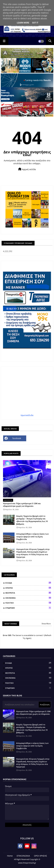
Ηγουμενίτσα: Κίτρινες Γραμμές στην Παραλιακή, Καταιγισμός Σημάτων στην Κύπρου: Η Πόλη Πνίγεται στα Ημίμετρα (33, 553)
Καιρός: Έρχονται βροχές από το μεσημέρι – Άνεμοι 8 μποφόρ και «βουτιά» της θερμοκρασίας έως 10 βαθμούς (32, 520)
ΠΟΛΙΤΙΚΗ (28, 603)
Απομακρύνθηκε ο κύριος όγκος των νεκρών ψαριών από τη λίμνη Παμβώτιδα (32, 536)
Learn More (23, 23)
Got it (35, 23)
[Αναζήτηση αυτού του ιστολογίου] (21, 705)
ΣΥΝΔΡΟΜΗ (28, 608)
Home (10, 856)
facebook (17, 438)
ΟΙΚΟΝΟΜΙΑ (28, 598)
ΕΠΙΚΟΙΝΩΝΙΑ (23, 856)
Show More (46, 624)
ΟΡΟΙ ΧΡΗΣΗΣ (40, 856)
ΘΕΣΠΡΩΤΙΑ (28, 593)
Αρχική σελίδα (27, 169)
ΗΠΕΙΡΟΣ (28, 588)
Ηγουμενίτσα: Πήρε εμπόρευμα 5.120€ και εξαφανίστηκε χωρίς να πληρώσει (22, 505)
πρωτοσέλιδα (27, 415)
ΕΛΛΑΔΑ (28, 583)
